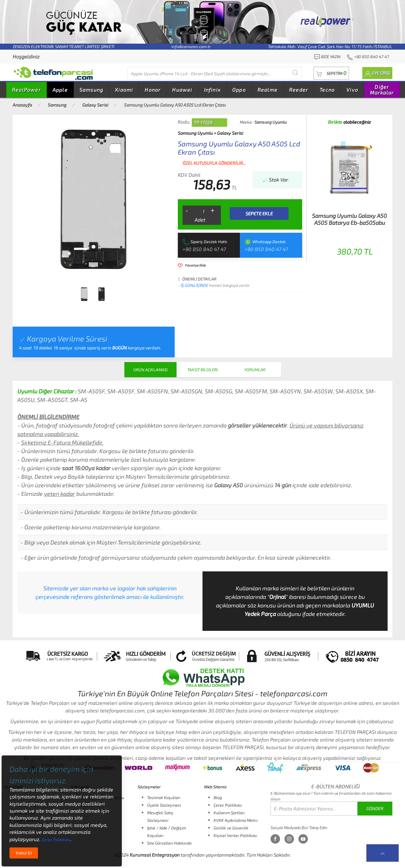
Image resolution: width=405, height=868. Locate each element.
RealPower (26, 90)
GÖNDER (375, 808)
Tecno (327, 90)
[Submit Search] (295, 72)
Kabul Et (24, 853)
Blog (218, 797)
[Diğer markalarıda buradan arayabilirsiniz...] (215, 73)
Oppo (239, 90)
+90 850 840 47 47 (204, 249)
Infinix (212, 90)
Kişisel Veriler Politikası (235, 835)
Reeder (299, 90)
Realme (268, 90)
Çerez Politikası (228, 805)
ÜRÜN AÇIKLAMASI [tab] (150, 370)
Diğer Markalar (382, 90)
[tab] (84, 294)
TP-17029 (203, 123)
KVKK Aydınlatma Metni (236, 820)
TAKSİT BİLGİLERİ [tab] (202, 370)
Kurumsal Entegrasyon (155, 855)
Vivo (352, 90)
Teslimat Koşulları (164, 797)
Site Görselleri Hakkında (169, 843)
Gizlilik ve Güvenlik (231, 828)
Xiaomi (124, 90)
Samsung (91, 90)
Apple (60, 90)
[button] (331, 73)
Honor (153, 90)
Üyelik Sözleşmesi (164, 805)
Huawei (182, 90)
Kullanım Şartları (229, 813)
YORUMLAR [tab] (255, 370)
